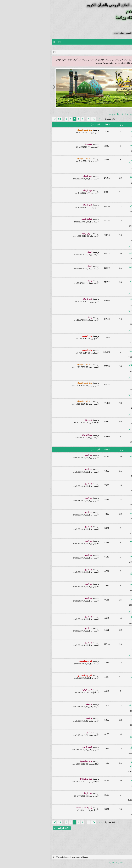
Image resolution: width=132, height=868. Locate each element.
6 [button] (21, 119)
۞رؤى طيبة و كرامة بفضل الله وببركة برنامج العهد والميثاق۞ (100, 557)
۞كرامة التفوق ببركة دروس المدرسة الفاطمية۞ (100, 146)
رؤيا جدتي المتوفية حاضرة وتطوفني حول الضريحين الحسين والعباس (100, 781)
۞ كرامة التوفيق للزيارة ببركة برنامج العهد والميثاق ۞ (100, 543)
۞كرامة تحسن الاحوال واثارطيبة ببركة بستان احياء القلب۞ (100, 301)
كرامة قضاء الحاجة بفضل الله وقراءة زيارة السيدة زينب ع (100, 600)
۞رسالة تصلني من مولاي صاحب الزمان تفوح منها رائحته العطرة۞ (102, 645)
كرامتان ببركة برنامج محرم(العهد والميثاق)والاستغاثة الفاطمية (102, 320)
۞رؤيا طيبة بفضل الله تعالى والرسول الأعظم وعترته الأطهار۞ (100, 749)
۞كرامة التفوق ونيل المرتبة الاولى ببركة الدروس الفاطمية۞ (102, 193)
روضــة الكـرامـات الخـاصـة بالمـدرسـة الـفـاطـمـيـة (95, 114)
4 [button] (29, 119)
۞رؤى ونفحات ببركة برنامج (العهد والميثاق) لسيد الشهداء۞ (102, 529)
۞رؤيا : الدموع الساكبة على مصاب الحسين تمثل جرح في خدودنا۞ (101, 471)
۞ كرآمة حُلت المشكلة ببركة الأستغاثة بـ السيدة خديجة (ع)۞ (100, 735)
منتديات (121, 42)
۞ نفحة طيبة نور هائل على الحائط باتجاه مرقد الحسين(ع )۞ (100, 572)
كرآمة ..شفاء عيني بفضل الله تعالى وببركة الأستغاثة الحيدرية (101, 630)
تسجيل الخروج (122, 47)
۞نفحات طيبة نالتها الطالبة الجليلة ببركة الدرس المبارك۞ (101, 692)
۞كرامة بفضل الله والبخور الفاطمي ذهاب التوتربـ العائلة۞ (101, 500)
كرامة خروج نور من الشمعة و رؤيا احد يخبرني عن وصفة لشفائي (100, 586)
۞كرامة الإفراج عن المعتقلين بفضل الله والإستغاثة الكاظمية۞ (101, 403)
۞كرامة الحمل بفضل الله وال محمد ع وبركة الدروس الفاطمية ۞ (99, 254)
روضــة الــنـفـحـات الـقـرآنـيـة (101, 345)
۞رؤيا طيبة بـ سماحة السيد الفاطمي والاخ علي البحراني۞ (100, 678)
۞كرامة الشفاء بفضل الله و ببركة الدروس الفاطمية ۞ (99, 268)
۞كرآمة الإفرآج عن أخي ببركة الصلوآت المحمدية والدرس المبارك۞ (99, 619)
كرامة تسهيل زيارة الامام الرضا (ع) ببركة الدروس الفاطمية (101, 221)
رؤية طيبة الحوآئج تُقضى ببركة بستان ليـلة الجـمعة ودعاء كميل (100, 514)
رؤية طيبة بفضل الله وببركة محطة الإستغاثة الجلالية (102, 486)
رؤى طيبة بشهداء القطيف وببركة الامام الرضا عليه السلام (102, 720)
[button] (51, 119)
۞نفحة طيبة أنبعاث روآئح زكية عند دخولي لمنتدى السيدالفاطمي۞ (102, 795)
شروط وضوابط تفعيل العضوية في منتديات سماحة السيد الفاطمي (101, 338)
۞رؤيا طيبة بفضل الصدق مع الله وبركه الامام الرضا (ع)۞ (102, 810)
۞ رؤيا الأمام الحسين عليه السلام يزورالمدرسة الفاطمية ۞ (99, 367)
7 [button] (17, 119)
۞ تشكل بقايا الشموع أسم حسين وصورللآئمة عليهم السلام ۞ (101, 663)
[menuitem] (10, 42)
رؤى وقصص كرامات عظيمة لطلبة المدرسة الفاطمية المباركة (101, 437)
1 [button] (39, 119)
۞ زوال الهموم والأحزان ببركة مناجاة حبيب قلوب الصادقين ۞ (100, 765)
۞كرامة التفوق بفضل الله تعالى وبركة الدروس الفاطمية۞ (100, 178)
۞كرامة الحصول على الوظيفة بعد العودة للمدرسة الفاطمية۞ (102, 236)
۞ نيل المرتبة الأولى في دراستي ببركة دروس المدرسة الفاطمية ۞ (99, 162)
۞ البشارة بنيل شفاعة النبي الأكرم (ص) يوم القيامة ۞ (101, 385)
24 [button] (10, 119)
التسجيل (107, 47)
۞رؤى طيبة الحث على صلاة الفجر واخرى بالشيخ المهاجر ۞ (99, 457)
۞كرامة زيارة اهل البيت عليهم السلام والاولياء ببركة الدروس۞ (100, 207)
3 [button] (33, 119)
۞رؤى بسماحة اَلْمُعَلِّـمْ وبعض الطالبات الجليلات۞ (100, 706)
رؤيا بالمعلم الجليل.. (109, 420)
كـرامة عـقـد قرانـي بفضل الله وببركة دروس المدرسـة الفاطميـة (100, 283)
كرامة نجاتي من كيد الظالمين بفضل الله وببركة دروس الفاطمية (101, 132)
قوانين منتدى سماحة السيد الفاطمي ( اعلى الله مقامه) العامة (99, 352)
